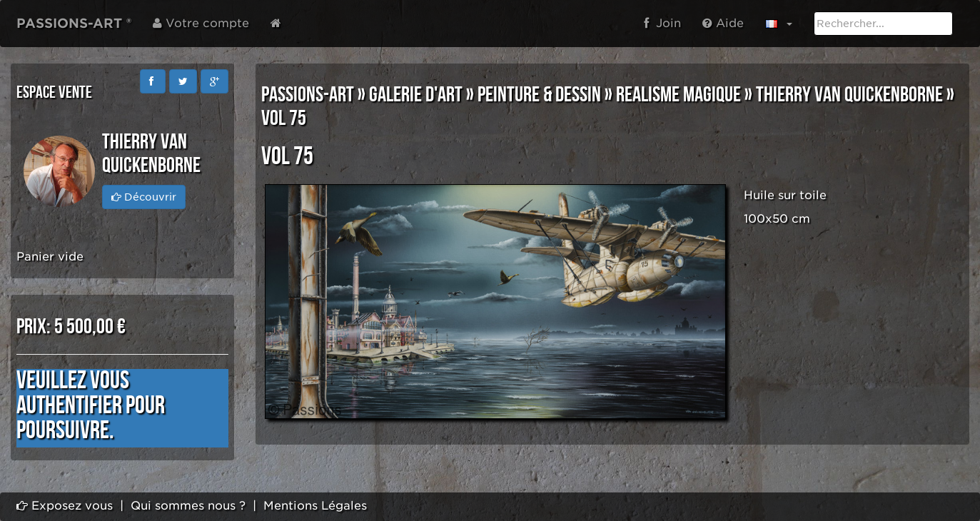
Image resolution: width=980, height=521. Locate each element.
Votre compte (201, 23)
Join (662, 23)
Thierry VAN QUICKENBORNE (849, 95)
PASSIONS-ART (308, 95)
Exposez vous (65, 506)
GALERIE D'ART (416, 95)
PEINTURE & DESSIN (539, 95)
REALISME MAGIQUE (678, 95)
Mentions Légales (315, 506)
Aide (723, 23)
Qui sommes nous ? (188, 506)
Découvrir (144, 197)
